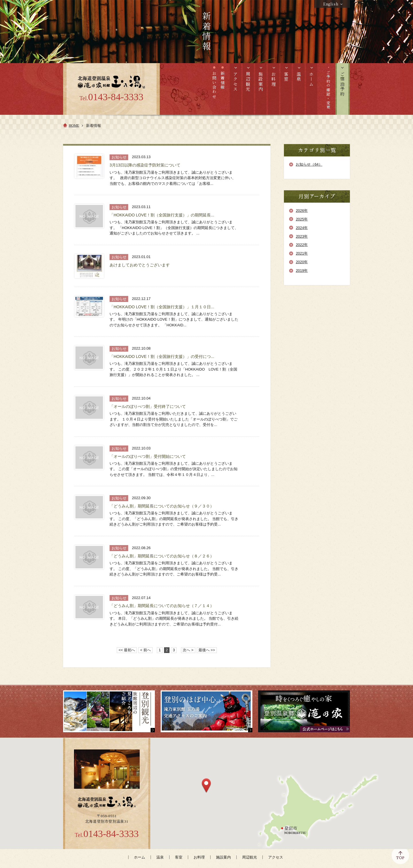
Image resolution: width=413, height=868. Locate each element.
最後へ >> (207, 650)
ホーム (140, 857)
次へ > (188, 650)
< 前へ (146, 650)
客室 (179, 857)
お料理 (199, 857)
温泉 (160, 857)
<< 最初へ (127, 650)
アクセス (276, 857)
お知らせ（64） (309, 164)
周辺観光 (250, 857)
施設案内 (223, 857)
